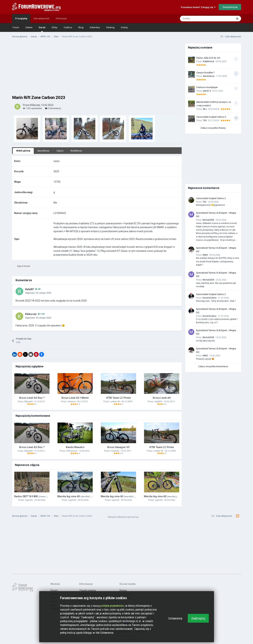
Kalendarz (95, 27)
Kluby (55, 27)
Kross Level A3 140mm (75, 398)
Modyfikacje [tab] (76, 151)
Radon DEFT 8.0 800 (39, 496)
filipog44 (28, 401)
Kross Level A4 (162, 398)
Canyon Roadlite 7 (205, 73)
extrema (72, 401)
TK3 (205, 120)
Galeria (29, 27)
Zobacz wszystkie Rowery (213, 128)
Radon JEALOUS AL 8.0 (208, 58)
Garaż (42, 29)
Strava (123, 590)
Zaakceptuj (198, 618)
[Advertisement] (97, 68)
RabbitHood (209, 61)
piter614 (207, 91)
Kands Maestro (75, 447)
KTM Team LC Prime (118, 398)
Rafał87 (30, 289)
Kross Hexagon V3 (118, 447)
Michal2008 (208, 220)
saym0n (29, 500)
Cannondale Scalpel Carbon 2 (211, 117)
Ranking (110, 27)
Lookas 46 (115, 401)
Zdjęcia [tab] (60, 151)
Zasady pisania (88, 590)
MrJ (205, 109)
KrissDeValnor (210, 298)
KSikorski (31, 314)
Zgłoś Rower (24, 266)
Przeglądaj (21, 18)
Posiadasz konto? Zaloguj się (198, 7)
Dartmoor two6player (207, 87)
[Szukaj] (188, 19)
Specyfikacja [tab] (43, 151)
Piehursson (72, 451)
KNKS (205, 255)
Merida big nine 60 (76, 496)
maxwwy (115, 451)
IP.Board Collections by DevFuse (123, 517)
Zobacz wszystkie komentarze (213, 366)
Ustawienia (175, 618)
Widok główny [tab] (23, 151)
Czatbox (68, 27)
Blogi (81, 27)
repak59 (158, 401)
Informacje (61, 18)
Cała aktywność (41, 18)
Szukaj (124, 27)
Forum (16, 27)
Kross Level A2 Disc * (32, 398)
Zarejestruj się (230, 7)
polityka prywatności (112, 606)
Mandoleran (209, 76)
